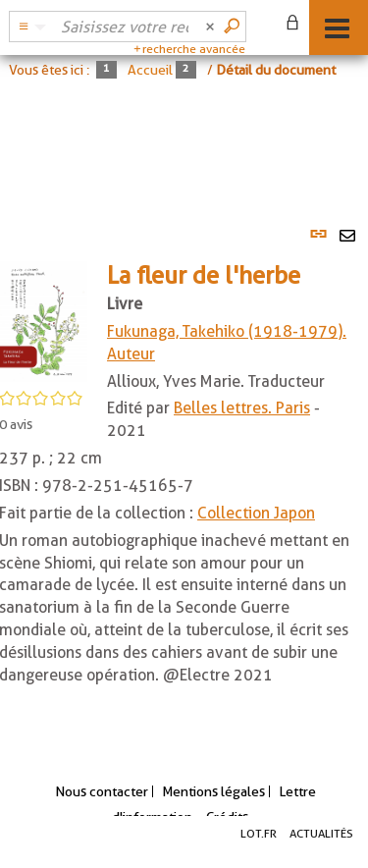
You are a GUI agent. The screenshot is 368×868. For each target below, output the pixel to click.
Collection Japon (256, 513)
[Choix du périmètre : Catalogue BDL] (29, 27)
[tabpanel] (184, 475)
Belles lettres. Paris (242, 408)
